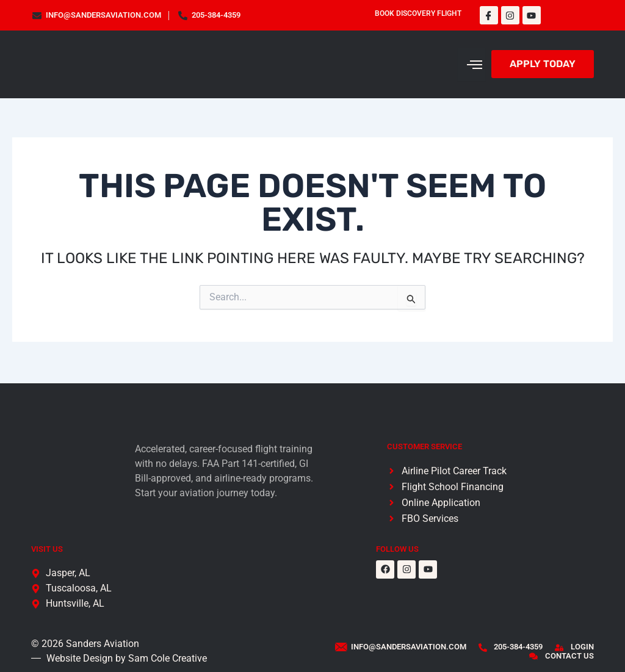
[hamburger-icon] (471, 64)
